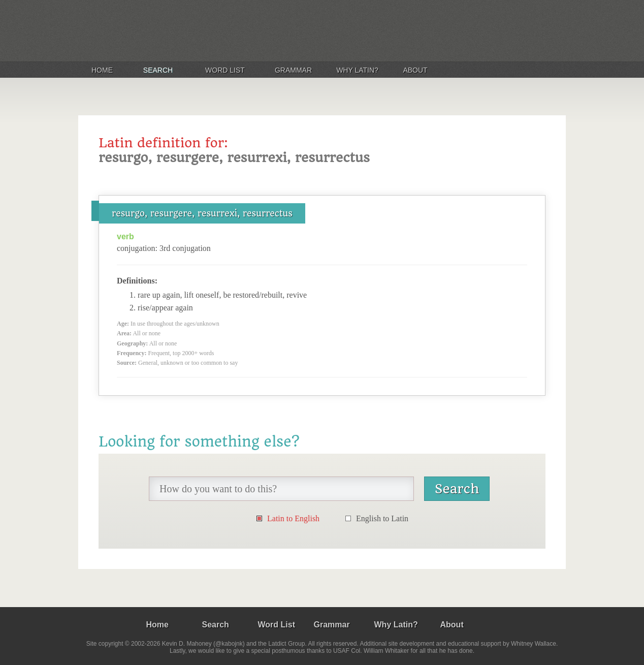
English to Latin (382, 518)
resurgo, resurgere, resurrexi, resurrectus (202, 213)
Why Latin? (357, 70)
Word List (225, 70)
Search (158, 70)
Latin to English (293, 518)
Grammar (293, 70)
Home (102, 70)
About (415, 70)
